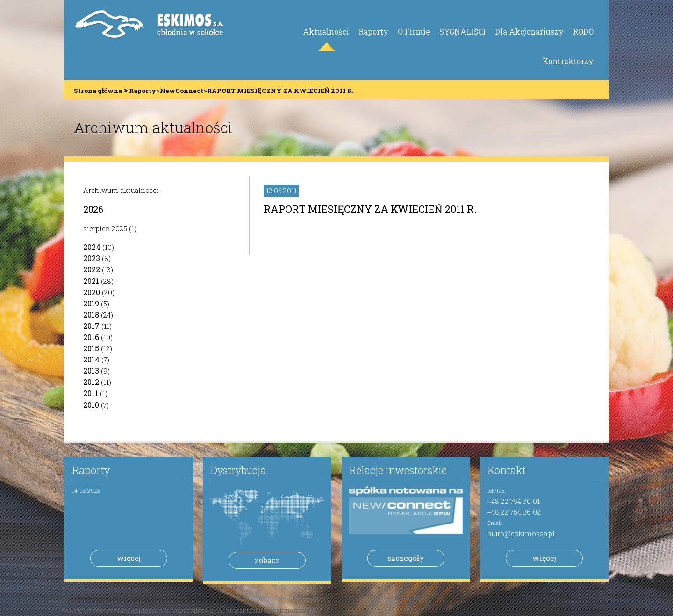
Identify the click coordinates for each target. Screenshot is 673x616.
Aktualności (326, 32)
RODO (583, 32)
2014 (91, 359)
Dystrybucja (238, 470)
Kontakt (507, 470)
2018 (91, 315)
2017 (91, 326)
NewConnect (182, 91)
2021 (91, 281)
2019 (91, 303)
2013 (91, 371)
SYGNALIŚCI (462, 32)
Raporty (373, 32)
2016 (91, 337)
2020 (92, 292)
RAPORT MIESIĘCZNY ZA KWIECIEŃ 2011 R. (370, 209)
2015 (91, 348)
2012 (91, 382)
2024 (92, 247)
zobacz (267, 560)
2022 (92, 269)
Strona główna (98, 91)
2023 (92, 258)
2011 (91, 393)
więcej (129, 558)
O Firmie (414, 32)
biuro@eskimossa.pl (521, 534)
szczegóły (406, 558)
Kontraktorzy (568, 61)
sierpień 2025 (105, 229)
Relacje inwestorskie (398, 470)
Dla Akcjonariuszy (529, 32)
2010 (91, 405)
